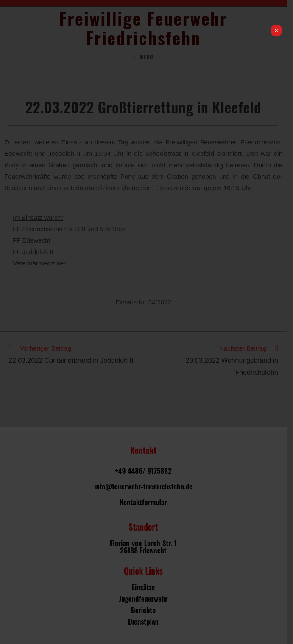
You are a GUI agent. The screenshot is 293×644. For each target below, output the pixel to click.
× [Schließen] (276, 30)
